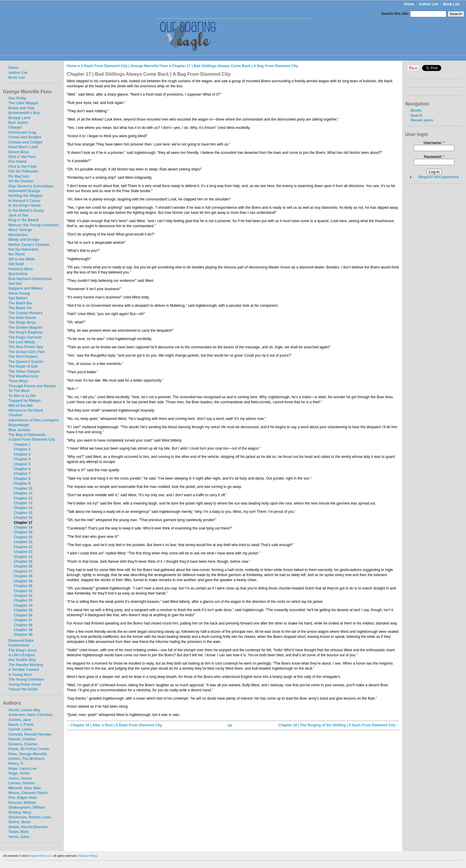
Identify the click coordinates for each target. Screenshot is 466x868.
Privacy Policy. (88, 856)
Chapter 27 (23, 571)
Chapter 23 (23, 552)
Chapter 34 (23, 605)
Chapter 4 (22, 459)
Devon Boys (19, 152)
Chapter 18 (23, 527)
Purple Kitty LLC (40, 856)
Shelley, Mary (20, 812)
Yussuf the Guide (23, 689)
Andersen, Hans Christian (30, 715)
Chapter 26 (23, 566)
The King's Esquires (26, 332)
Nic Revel (16, 254)
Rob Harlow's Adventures (30, 279)
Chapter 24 (23, 557)
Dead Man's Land (23, 147)
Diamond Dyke (21, 641)
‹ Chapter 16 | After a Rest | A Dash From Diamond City (115, 725)
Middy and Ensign (24, 240)
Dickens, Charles (23, 744)
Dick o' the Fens (22, 157)
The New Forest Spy (26, 347)
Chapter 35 (23, 610)
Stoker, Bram (19, 822)
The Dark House (22, 318)
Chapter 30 (23, 586)
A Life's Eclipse (22, 655)
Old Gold (16, 264)
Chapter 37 (23, 620)
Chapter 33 (23, 600)
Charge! (15, 127)
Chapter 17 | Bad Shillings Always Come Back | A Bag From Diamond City (235, 66)
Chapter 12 (23, 498)
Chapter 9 (22, 483)
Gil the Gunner (21, 181)
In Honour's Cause (24, 201)
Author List (428, 4)
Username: (434, 143)
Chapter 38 (23, 625)
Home (409, 4)
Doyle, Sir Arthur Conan (29, 749)
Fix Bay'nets (19, 176)
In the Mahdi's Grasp (26, 211)
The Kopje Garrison (25, 337)
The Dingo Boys (22, 322)
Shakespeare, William (27, 807)
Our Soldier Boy (22, 660)
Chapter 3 (22, 454)
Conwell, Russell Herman (30, 734)
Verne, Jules (19, 837)
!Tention (15, 415)
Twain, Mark (19, 832)
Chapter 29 (23, 581)
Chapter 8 (22, 479)
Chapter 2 (22, 449)
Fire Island (17, 162)
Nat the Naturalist (23, 249)
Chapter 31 (23, 591)
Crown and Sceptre (25, 137)
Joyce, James (20, 778)
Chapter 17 (23, 523)
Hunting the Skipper (25, 196)
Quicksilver (18, 274)
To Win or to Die (22, 396)
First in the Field (22, 167)
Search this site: (396, 14)
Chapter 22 (23, 547)
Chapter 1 (22, 445)
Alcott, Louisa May (24, 710)
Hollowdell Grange (24, 191)
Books (416, 110)
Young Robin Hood (25, 684)
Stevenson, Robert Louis (30, 817)
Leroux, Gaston (22, 783)
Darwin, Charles (22, 739)
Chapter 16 (23, 518)
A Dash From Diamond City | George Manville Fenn (124, 66)
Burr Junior (18, 123)
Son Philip (17, 98)
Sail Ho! (15, 284)
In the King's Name (25, 205)
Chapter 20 (23, 537)
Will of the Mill (21, 406)
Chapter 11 (23, 493)
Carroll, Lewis (20, 729)
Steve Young (19, 293)
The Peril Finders (23, 357)
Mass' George (20, 230)
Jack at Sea (18, 215)
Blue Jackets (19, 430)
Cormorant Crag (22, 132)
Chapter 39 (23, 630)
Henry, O (16, 763)
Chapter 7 (22, 474)
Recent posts (422, 120)
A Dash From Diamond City (32, 439)
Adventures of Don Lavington (34, 420)
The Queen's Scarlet (26, 362)
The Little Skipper (23, 103)
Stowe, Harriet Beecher (28, 827)
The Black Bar (20, 303)
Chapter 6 (22, 469)
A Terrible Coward (24, 670)
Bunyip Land (19, 118)
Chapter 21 (23, 542)
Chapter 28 (23, 576)
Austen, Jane (20, 720)
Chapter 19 (23, 532)
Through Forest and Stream (32, 386)
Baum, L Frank (21, 725)
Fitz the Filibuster (23, 171)
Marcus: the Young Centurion (33, 225)
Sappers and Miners (26, 288)
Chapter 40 (23, 635)
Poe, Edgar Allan (23, 798)
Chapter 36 (23, 615)
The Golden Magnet (25, 328)
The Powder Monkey (26, 665)
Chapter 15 (23, 513)
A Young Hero (20, 675)
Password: (434, 157)
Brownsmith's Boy (24, 113)
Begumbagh (19, 425)
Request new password (439, 177)
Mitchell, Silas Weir (25, 788)
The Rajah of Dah (23, 366)
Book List (451, 4)
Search (417, 116)
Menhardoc (18, 235)
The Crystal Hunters (26, 313)
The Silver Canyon (24, 371)
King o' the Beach (23, 220)
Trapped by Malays (25, 401)
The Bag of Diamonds (27, 435)
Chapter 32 (23, 596)
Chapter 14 (23, 508)
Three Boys (18, 381)
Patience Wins (21, 269)
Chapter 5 (22, 464)
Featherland (19, 645)
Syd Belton (18, 298)
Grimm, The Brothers (26, 759)
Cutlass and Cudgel (25, 142)
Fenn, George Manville (28, 754)
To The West (19, 391)
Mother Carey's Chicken (29, 245)
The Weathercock (23, 376)
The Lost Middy (22, 342)
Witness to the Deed (26, 410)
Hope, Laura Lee (22, 769)
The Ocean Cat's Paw (26, 352)
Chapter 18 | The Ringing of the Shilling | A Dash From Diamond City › (338, 725)
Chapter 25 (23, 562)
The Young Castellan (26, 679)
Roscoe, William (22, 803)
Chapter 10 (23, 488)
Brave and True (21, 108)
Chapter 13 (23, 503)
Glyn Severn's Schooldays (31, 186)
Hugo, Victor (19, 773)
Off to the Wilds (22, 259)
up (230, 725)
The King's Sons (22, 650)
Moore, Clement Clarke (28, 793)
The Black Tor (20, 308)
